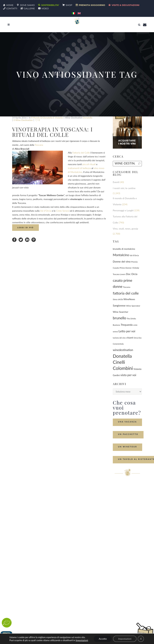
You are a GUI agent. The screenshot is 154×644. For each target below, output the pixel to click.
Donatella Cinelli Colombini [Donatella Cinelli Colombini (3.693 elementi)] (123, 362)
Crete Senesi (63, 211)
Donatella (88, 118)
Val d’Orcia (46, 211)
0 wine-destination (23, 120)
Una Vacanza (127, 422)
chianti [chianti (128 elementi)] (130, 338)
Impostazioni (82, 640)
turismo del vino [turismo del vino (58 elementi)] (119, 338)
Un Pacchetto (128, 434)
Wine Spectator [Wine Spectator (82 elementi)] (133, 306)
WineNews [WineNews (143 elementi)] (129, 299)
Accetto (103, 639)
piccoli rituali (89, 164)
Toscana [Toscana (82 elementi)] (127, 287)
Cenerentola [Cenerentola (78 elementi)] (118, 344)
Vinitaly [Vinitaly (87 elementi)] (136, 268)
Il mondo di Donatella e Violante (47, 118)
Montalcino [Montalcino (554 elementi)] (121, 255)
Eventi (116, 182)
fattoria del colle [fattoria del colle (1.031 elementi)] (126, 293)
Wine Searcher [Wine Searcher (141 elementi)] (120, 312)
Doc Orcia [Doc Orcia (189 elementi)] (132, 274)
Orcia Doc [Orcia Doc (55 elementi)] (138, 338)
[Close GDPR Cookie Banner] (141, 639)
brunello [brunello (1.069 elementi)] (119, 318)
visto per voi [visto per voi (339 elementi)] (128, 375)
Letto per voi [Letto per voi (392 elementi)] (127, 331)
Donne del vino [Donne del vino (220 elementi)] (122, 261)
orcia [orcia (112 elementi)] (120, 299)
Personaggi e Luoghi (123, 210)
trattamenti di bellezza (79, 168)
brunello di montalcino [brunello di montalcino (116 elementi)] (124, 249)
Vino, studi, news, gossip (125, 229)
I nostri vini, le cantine (124, 188)
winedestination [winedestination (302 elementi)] (123, 350)
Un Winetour (127, 447)
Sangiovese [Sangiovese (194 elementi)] (119, 305)
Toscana (39, 145)
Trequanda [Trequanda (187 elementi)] (127, 325)
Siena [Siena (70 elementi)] (115, 299)
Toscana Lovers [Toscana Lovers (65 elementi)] (119, 274)
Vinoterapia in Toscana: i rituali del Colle (52, 132)
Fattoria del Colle (81, 153)
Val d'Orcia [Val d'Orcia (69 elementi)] (134, 255)
